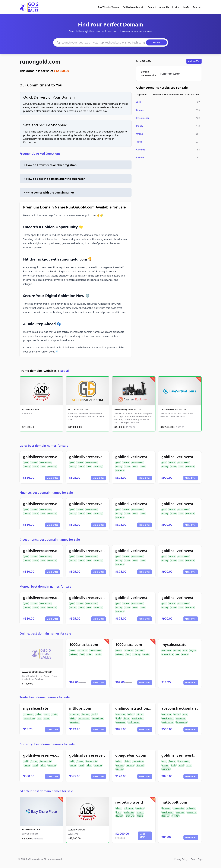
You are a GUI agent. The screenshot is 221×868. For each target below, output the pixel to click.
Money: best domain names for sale (45, 586)
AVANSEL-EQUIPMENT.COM (128, 409)
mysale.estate (174, 644)
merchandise (96, 650)
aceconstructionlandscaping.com (191, 708)
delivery (74, 654)
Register (197, 7)
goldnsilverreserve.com (90, 457)
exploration (129, 812)
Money (140, 126)
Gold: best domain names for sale (44, 446)
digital (193, 650)
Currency (141, 150)
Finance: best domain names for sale (46, 493)
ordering (137, 654)
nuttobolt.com (174, 802)
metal (35, 467)
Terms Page (197, 859)
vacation (140, 808)
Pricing (176, 7)
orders (90, 654)
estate (185, 654)
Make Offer (194, 61)
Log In (186, 7)
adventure (129, 808)
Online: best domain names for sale (45, 633)
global (119, 808)
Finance (140, 110)
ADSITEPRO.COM (31, 409)
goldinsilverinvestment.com (187, 457)
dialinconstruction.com (136, 708)
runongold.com (40, 62)
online (73, 650)
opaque (120, 769)
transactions (168, 654)
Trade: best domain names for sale (45, 697)
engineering (179, 808)
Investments (143, 118)
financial (140, 765)
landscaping (181, 722)
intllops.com (80, 708)
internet (86, 714)
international (98, 718)
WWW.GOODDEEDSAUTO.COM (37, 672)
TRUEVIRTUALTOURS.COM (173, 409)
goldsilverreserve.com (43, 457)
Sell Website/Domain (134, 7)
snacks (98, 654)
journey (140, 812)
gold (26, 463)
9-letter (140, 816)
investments (45, 463)
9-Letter (140, 158)
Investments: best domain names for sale (50, 540)
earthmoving (134, 722)
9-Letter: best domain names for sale (46, 791)
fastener (166, 816)
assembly (180, 812)
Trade (139, 142)
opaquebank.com (131, 755)
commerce (167, 650)
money (27, 467)
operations (75, 722)
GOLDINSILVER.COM (78, 409)
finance (34, 463)
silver (43, 467)
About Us (164, 7)
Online (140, 134)
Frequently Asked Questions (40, 154)
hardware (166, 808)
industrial (191, 808)
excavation (121, 722)
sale (178, 654)
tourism (120, 816)
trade (127, 467)
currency (52, 467)
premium (130, 816)
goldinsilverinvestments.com (141, 457)
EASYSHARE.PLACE (31, 829)
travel (119, 812)
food (82, 654)
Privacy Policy (181, 859)
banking (130, 765)
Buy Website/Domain (109, 7)
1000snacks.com (84, 644)
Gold (139, 102)
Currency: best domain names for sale (47, 744)
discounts (140, 650)
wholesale (83, 650)
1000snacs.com (129, 644)
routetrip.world (129, 802)
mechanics (192, 812)
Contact (152, 7)
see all (65, 371)
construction (138, 718)
